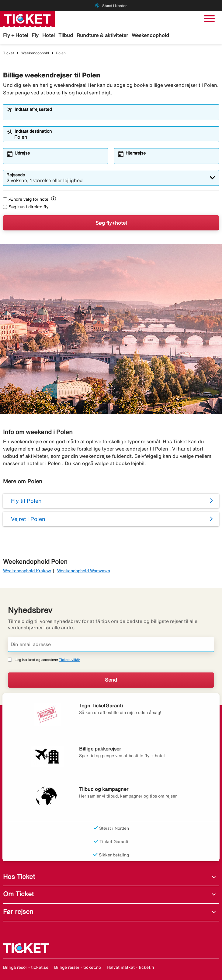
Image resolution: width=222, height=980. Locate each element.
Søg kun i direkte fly (26, 207)
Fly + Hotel (16, 35)
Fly (35, 35)
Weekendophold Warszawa (84, 571)
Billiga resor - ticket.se (26, 967)
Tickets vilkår (69, 660)
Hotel (49, 35)
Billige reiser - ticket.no (78, 967)
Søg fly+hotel (111, 223)
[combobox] (115, 115)
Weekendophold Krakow (27, 571)
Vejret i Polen (28, 519)
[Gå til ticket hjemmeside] (27, 19)
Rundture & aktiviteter (102, 35)
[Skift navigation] (209, 19)
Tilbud (66, 35)
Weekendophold (150, 35)
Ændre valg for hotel (26, 199)
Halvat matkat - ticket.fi (130, 967)
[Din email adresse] (111, 645)
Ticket (9, 53)
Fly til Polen (26, 501)
